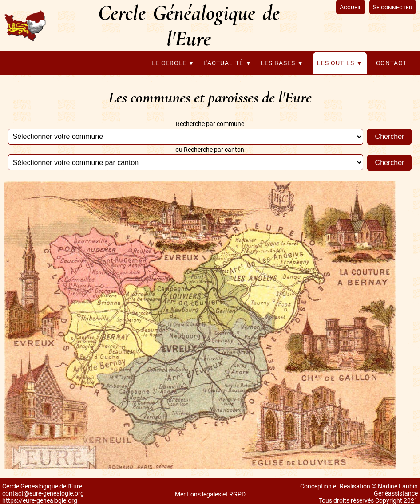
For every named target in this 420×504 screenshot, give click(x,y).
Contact (391, 63)
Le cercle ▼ (173, 63)
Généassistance (396, 493)
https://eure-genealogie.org (40, 500)
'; (186, 137)
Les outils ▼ (340, 63)
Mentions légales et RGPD (210, 494)
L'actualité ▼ (228, 63)
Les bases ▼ (282, 63)
